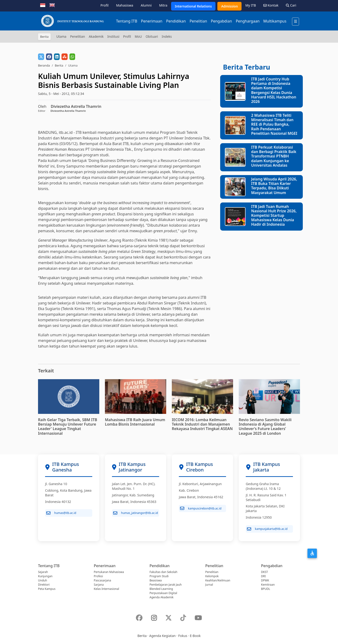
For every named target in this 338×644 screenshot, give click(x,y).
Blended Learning (161, 589)
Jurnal (209, 585)
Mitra (163, 5)
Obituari (152, 36)
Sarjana (99, 585)
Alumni (146, 5)
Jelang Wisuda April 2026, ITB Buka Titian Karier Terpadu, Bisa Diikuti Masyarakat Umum (274, 186)
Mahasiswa (125, 5)
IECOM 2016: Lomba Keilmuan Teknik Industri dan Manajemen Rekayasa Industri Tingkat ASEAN (202, 424)
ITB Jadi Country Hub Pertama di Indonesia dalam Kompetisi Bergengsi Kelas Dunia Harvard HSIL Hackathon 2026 (274, 90)
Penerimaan (152, 21)
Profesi (98, 576)
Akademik (96, 36)
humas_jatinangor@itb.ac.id (136, 513)
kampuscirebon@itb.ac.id (201, 508)
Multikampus (275, 21)
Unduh (42, 580)
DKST (264, 572)
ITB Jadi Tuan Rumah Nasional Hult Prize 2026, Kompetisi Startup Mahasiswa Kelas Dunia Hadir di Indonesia (274, 215)
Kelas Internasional (107, 589)
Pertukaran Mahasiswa (109, 572)
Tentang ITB (127, 21)
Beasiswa (156, 580)
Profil (104, 5)
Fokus (183, 636)
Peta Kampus (47, 589)
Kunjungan (45, 576)
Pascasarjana (103, 580)
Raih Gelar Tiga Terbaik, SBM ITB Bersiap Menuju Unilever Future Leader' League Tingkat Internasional (68, 427)
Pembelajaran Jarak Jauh (166, 585)
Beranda (44, 65)
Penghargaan (248, 21)
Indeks (167, 36)
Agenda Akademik (161, 597)
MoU (138, 36)
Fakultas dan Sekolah (163, 572)
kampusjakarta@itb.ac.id (267, 529)
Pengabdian (221, 21)
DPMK (265, 580)
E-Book (195, 636)
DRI (263, 576)
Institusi (113, 36)
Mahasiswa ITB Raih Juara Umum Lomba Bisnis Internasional (135, 422)
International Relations (193, 6)
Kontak (271, 5)
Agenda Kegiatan (162, 636)
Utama (61, 36)
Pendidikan (176, 21)
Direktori (44, 585)
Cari (291, 5)
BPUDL (266, 589)
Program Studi (159, 576)
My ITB (251, 5)
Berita (59, 65)
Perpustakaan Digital (163, 593)
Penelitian (198, 21)
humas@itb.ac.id (61, 513)
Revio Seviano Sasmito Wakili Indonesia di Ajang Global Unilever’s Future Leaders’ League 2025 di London (265, 427)
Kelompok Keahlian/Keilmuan (218, 578)
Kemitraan (268, 585)
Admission (229, 6)
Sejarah (43, 572)
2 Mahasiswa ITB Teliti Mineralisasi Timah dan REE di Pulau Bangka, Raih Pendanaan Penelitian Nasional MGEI (274, 124)
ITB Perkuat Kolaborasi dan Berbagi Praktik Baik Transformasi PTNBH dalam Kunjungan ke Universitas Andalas (274, 156)
